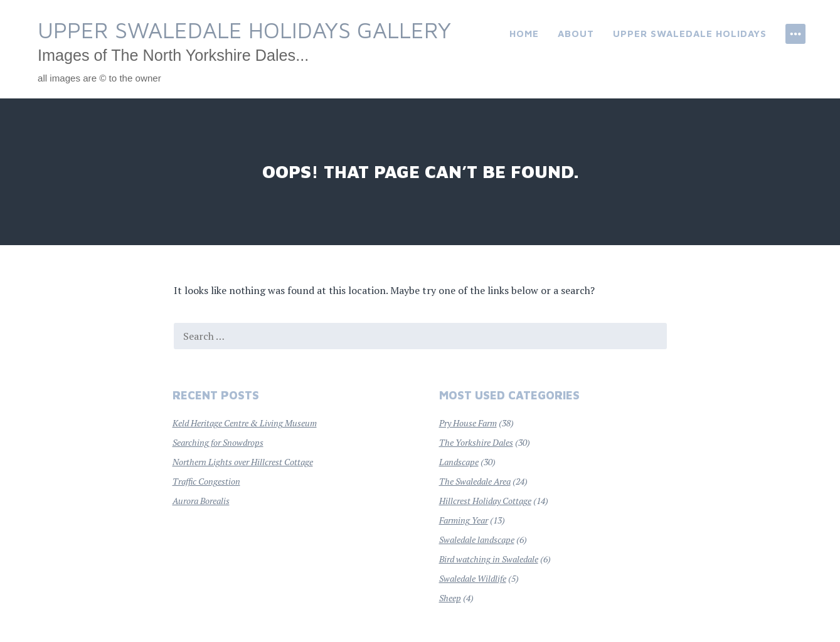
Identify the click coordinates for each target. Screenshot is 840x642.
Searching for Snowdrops (218, 442)
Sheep (450, 598)
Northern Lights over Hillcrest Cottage (243, 462)
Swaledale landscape (477, 539)
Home (524, 34)
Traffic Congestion (206, 481)
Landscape (459, 462)
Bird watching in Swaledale (489, 559)
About (576, 34)
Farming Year (464, 520)
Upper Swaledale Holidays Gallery (244, 30)
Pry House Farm (468, 423)
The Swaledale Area (475, 481)
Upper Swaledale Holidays (690, 34)
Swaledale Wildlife (473, 578)
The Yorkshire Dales (476, 442)
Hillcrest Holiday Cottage (485, 501)
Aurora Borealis (201, 501)
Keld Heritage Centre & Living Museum (245, 423)
